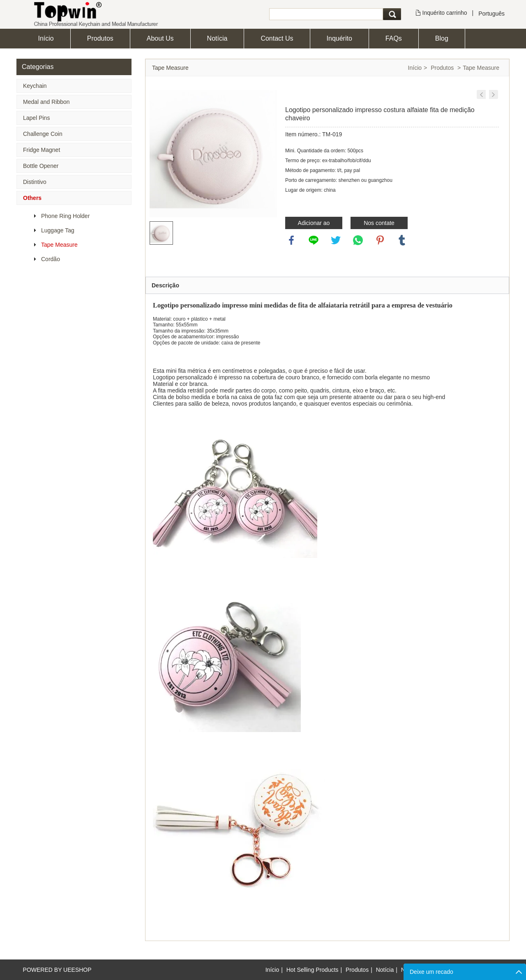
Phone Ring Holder (65, 216)
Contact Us (277, 38)
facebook (291, 240)
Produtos (100, 38)
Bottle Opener (41, 166)
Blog (442, 38)
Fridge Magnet (42, 150)
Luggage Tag (58, 230)
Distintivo (35, 182)
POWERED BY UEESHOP (57, 970)
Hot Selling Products (313, 970)
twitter (336, 240)
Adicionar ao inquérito (314, 224)
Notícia (217, 38)
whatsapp (358, 240)
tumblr (402, 240)
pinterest (380, 240)
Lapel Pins (36, 118)
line (314, 240)
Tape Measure (59, 245)
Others (32, 198)
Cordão (51, 259)
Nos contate (379, 223)
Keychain (35, 86)
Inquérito (339, 38)
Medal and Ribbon (46, 102)
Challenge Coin (43, 134)
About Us (160, 38)
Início (46, 38)
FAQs (394, 38)
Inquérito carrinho (445, 13)
